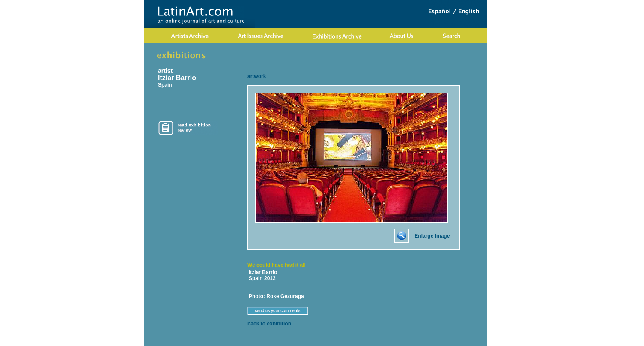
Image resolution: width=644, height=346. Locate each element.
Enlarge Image (432, 236)
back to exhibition (269, 324)
